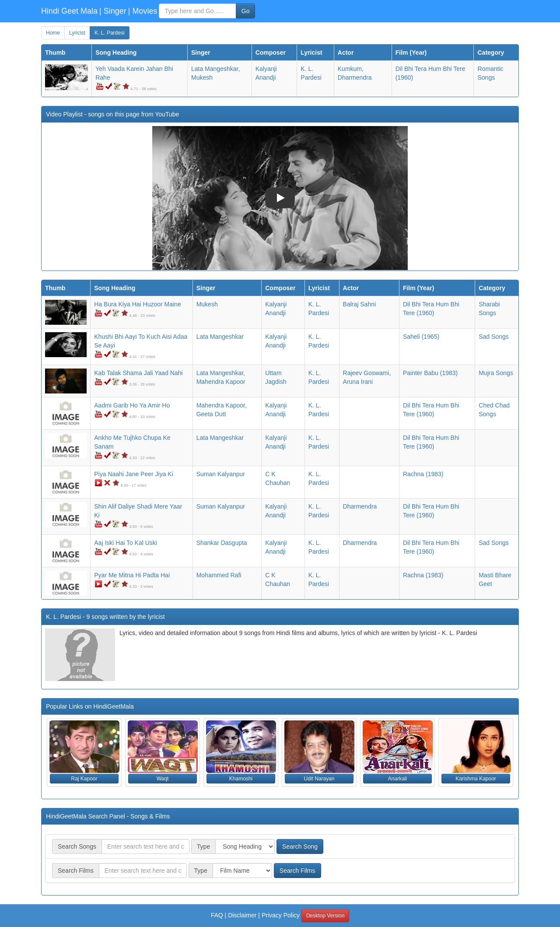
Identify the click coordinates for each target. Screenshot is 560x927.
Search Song (300, 846)
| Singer (113, 11)
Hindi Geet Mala (69, 11)
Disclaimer (242, 915)
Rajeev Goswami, (367, 373)
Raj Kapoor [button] (84, 779)
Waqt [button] (163, 779)
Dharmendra (355, 77)
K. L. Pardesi (110, 33)
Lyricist (77, 33)
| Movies (143, 11)
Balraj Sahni (360, 304)
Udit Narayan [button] (319, 779)
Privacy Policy (281, 915)
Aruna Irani (358, 382)
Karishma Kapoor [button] (476, 779)
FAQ (217, 915)
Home (53, 33)
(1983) (430, 373)
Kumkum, (351, 69)
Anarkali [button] (397, 779)
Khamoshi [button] (241, 779)
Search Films (297, 871)
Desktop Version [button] (325, 916)
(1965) (421, 337)
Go (246, 11)
